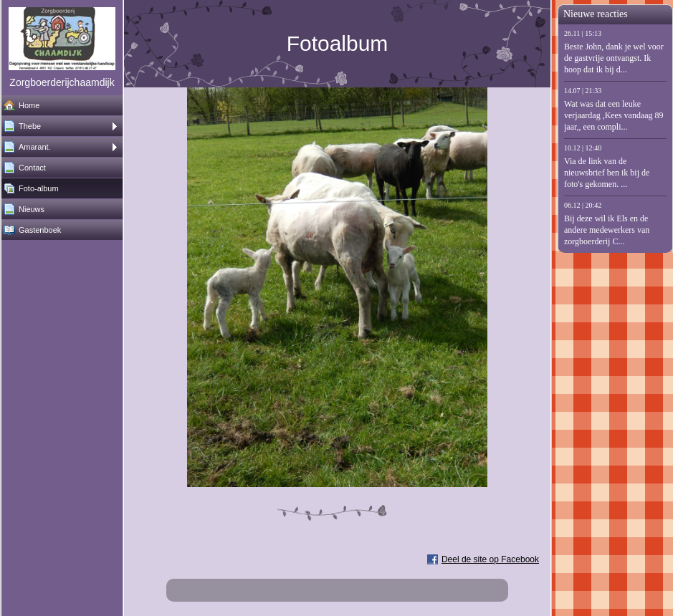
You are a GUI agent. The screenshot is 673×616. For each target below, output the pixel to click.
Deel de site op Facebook (490, 559)
